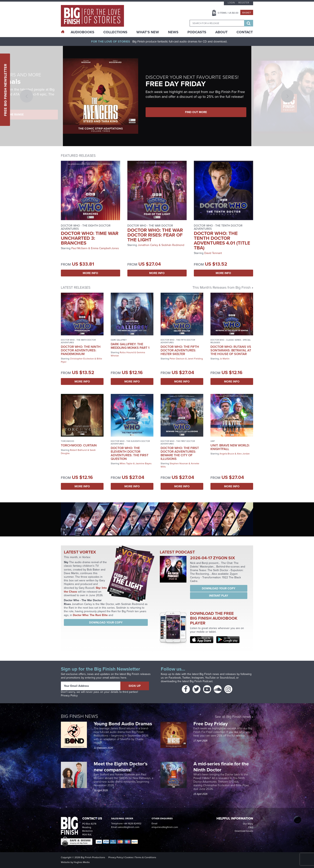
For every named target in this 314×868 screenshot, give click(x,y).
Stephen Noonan (179, 463)
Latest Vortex (80, 552)
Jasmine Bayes (143, 463)
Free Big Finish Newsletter (5, 90)
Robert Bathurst (78, 450)
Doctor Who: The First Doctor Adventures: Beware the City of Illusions (180, 453)
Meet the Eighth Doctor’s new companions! (121, 767)
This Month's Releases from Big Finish (222, 287)
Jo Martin (224, 359)
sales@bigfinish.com (128, 827)
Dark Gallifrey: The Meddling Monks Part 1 (130, 346)
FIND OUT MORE (196, 112)
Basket (247, 13)
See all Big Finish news (233, 717)
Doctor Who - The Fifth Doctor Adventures (178, 341)
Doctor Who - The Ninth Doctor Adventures (78, 341)
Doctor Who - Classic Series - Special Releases (231, 341)
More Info (90, 273)
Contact (245, 32)
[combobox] (217, 23)
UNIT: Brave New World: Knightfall (230, 447)
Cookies (129, 857)
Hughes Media (82, 862)
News (173, 32)
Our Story (248, 824)
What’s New (148, 32)
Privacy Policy (69, 696)
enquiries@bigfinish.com (165, 827)
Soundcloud (227, 678)
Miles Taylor (126, 463)
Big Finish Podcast (201, 681)
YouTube (210, 678)
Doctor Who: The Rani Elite (90, 615)
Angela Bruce (227, 454)
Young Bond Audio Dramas (123, 724)
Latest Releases (76, 287)
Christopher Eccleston (82, 359)
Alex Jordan (243, 454)
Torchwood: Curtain (79, 445)
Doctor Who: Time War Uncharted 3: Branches (90, 238)
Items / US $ (228, 13)
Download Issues (244, 831)
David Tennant (213, 253)
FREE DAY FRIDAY (176, 84)
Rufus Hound (127, 352)
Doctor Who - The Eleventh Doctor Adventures (130, 442)
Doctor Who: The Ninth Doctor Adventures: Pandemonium (81, 350)
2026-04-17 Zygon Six (212, 558)
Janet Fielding (195, 359)
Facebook (175, 678)
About (221, 32)
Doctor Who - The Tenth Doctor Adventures (218, 227)
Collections (115, 32)
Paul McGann (79, 248)
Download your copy (106, 622)
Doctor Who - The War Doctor (150, 226)
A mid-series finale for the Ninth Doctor (221, 767)
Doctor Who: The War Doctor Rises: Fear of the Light (155, 235)
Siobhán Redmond (173, 245)
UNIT (213, 441)
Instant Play (219, 596)
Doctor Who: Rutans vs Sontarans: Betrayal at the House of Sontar (231, 350)
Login (231, 3)
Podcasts (197, 32)
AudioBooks (83, 32)
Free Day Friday (211, 724)
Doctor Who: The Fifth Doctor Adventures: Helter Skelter (180, 350)
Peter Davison (177, 359)
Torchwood (67, 441)
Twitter (186, 678)
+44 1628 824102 (132, 823)
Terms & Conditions (146, 857)
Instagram (198, 678)
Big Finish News (80, 716)
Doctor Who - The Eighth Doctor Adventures (86, 227)
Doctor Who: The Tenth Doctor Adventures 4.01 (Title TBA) (222, 240)
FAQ (251, 827)
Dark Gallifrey (119, 340)
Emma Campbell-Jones (105, 248)
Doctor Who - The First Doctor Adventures (178, 442)
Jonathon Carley (148, 245)
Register (244, 3)
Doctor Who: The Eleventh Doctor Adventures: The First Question (130, 453)
